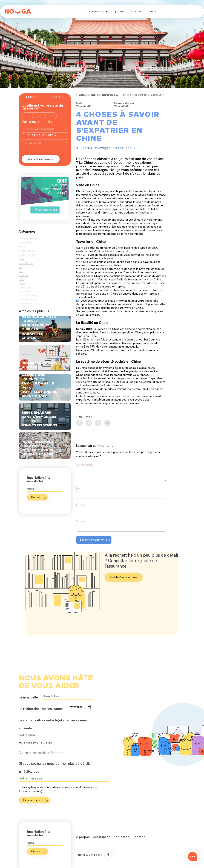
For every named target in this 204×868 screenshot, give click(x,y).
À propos (118, 11)
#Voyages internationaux (115, 148)
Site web (82, 521)
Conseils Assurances (85, 95)
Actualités (135, 11)
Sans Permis (26, 263)
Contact (151, 11)
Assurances (96, 11)
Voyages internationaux (108, 95)
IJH (21, 271)
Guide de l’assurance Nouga (125, 577)
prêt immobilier (28, 299)
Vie (21, 267)
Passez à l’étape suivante (39, 159)
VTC (21, 279)
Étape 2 (58, 97)
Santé (22, 283)
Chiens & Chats (28, 255)
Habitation (25, 287)
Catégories (29, 231)
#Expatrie (84, 148)
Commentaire (86, 465)
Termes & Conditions (89, 855)
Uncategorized (27, 239)
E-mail (81, 505)
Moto (22, 247)
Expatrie (24, 275)
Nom (80, 489)
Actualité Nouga (28, 295)
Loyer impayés (27, 251)
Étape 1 (32, 97)
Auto (22, 259)
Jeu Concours (27, 303)
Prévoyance (26, 243)
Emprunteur (26, 291)
